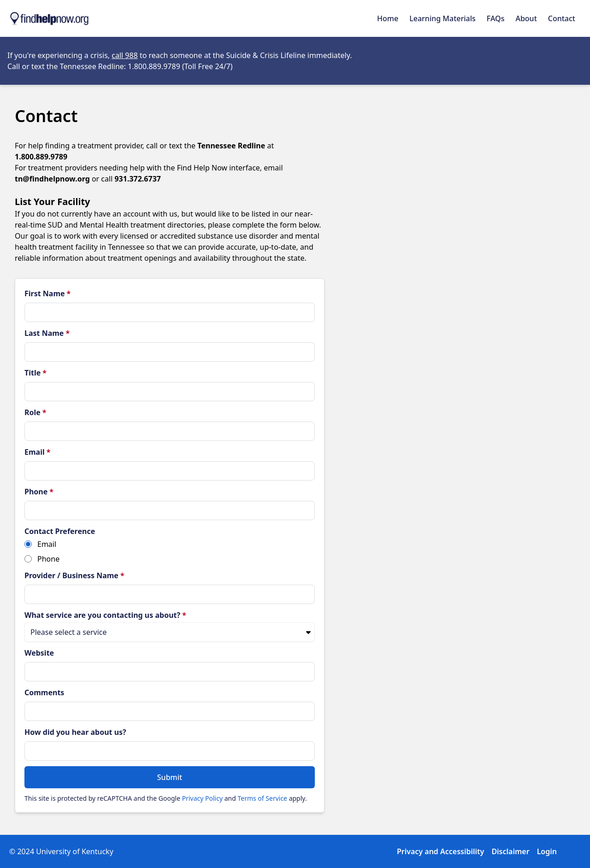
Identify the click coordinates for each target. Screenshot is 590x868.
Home (388, 18)
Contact (562, 18)
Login (547, 851)
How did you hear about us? (75, 732)
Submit (170, 777)
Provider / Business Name (74, 575)
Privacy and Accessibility (440, 851)
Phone (39, 492)
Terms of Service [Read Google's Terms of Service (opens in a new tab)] (262, 798)
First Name (47, 293)
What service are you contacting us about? (105, 615)
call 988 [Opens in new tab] (125, 55)
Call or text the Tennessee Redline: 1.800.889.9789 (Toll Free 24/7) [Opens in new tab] (120, 66)
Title (35, 373)
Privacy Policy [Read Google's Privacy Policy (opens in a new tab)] (202, 798)
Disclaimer (510, 851)
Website (39, 653)
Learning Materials (442, 18)
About (526, 18)
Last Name (47, 333)
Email (37, 452)
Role (35, 412)
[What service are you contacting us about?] (170, 632)
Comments (44, 692)
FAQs (496, 18)
